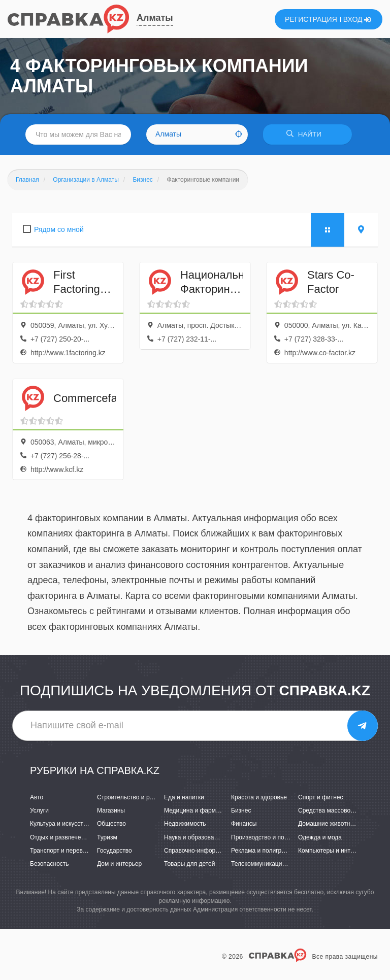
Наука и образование (194, 837)
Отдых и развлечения (60, 837)
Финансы (244, 824)
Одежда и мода (320, 837)
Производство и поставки (267, 837)
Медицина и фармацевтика (203, 810)
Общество (111, 824)
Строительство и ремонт (132, 797)
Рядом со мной (59, 229)
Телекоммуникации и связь (269, 864)
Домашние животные (328, 824)
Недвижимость (185, 824)
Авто (37, 797)
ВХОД (357, 19)
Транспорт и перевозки (62, 851)
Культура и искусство (60, 824)
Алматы (155, 18)
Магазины (111, 810)
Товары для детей (189, 864)
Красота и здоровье (259, 797)
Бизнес (241, 810)
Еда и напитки (184, 797)
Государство (115, 851)
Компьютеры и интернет (332, 851)
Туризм (107, 837)
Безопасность (50, 864)
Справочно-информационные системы (219, 851)
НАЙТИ (309, 134)
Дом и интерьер (119, 864)
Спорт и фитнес (321, 797)
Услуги (39, 810)
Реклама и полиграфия (264, 851)
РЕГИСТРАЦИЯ (311, 19)
